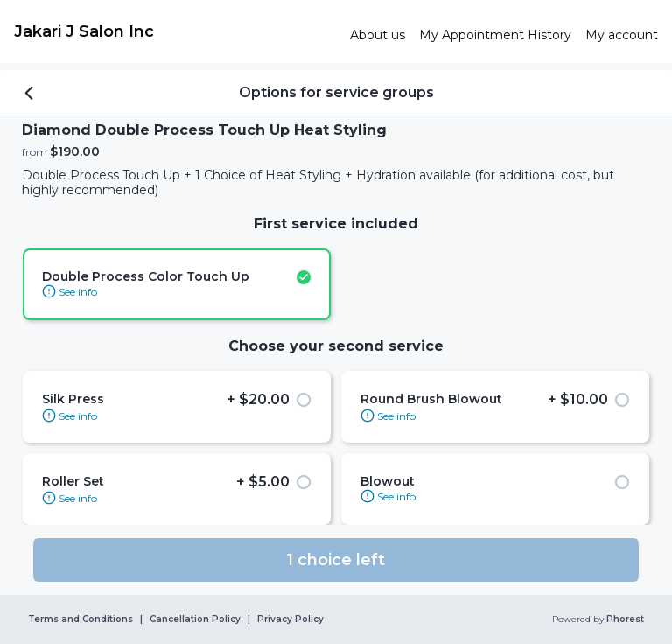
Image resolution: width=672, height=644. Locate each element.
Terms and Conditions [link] (80, 619)
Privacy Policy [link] (290, 619)
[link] (175, 31)
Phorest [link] (624, 619)
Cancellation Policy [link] (195, 619)
